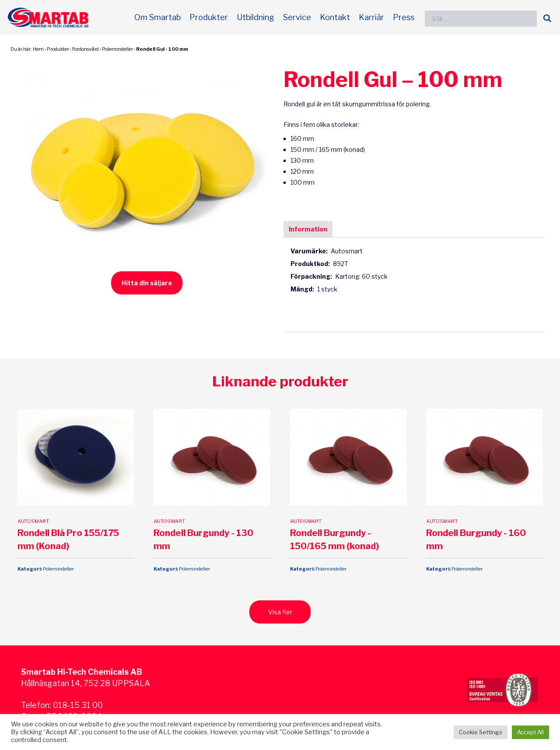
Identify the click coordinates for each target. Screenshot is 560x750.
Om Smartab (157, 17)
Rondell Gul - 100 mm (162, 49)
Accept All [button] (530, 732)
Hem (38, 49)
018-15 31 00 (78, 676)
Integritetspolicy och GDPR (72, 699)
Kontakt (335, 17)
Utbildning (255, 17)
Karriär (371, 17)
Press (404, 17)
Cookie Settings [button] (481, 732)
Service (297, 17)
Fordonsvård (86, 49)
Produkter (209, 17)
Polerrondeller (117, 49)
